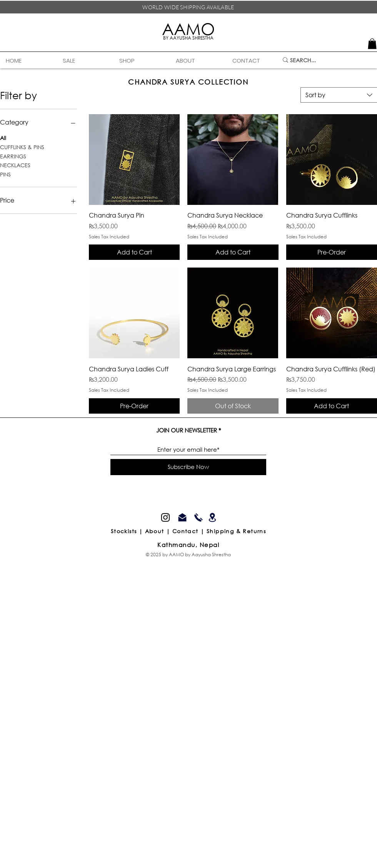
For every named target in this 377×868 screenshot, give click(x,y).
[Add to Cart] (134, 252)
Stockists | (128, 531)
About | (159, 531)
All (3, 137)
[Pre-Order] (332, 252)
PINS (5, 174)
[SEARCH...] (325, 60)
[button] (142, 61)
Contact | (189, 531)
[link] (372, 44)
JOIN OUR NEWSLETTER (187, 430)
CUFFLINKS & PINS (22, 147)
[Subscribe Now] (188, 467)
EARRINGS (13, 156)
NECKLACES (15, 165)
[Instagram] (165, 517)
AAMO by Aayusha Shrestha (200, 555)
